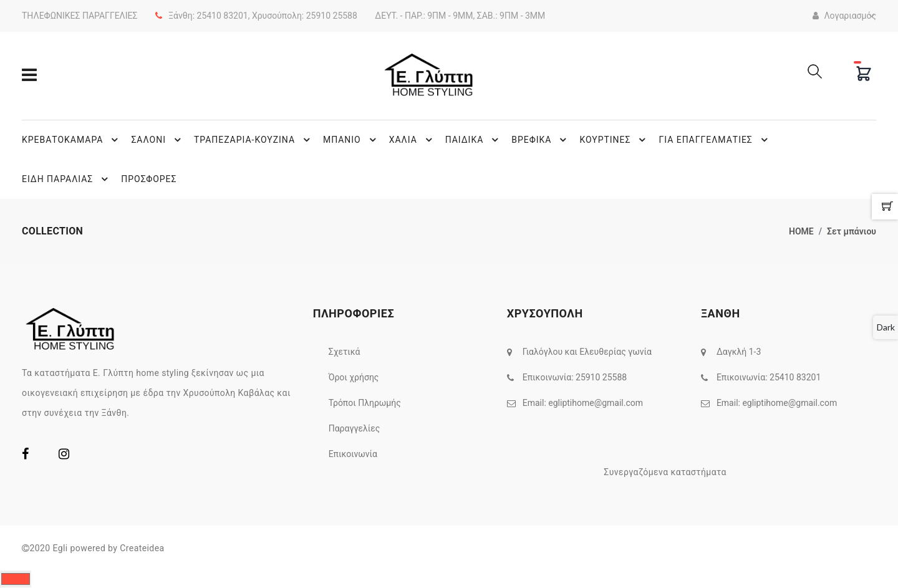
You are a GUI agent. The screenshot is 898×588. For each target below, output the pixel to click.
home (801, 231)
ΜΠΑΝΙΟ (351, 140)
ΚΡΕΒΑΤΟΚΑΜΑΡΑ (72, 140)
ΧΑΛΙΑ (413, 140)
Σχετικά (345, 352)
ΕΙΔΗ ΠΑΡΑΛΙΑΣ (67, 179)
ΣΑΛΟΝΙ (158, 140)
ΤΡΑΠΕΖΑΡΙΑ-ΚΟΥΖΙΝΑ (254, 140)
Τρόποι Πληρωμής (365, 403)
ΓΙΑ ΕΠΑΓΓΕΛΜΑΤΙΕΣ (715, 140)
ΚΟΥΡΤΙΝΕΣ (614, 140)
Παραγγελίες (355, 428)
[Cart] (864, 74)
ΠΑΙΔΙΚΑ (474, 140)
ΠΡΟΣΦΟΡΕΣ (149, 179)
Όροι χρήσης (354, 377)
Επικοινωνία (353, 454)
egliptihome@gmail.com (596, 403)
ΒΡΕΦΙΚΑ (541, 140)
